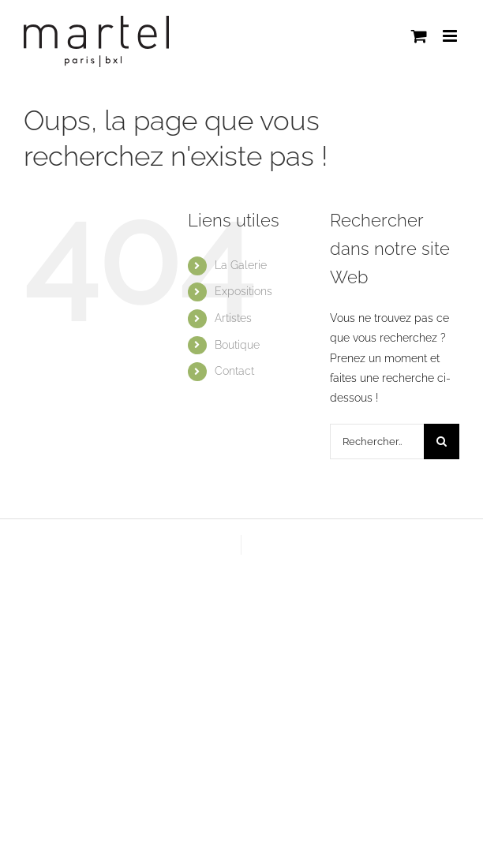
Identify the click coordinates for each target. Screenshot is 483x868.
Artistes (233, 318)
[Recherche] (442, 441)
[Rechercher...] (377, 441)
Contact (234, 371)
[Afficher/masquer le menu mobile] (451, 36)
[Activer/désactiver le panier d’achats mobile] (419, 36)
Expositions (243, 291)
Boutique (237, 345)
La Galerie (241, 265)
